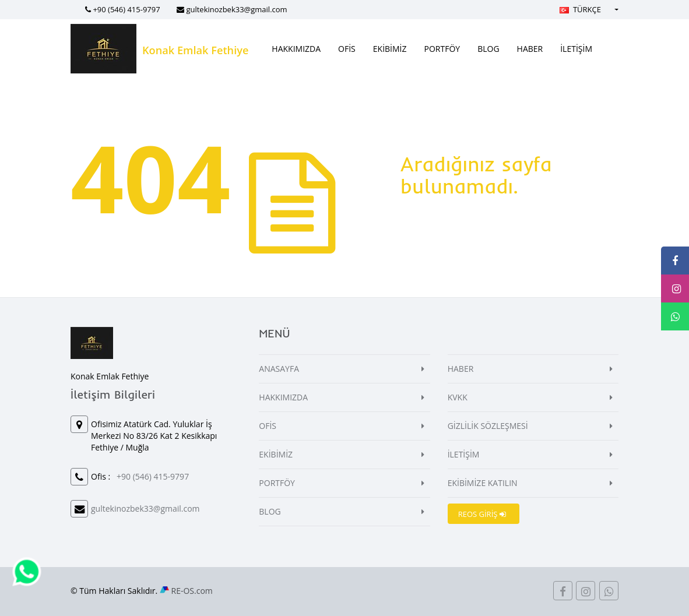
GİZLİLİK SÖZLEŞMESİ (488, 426)
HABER (530, 49)
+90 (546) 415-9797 (126, 9)
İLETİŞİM (576, 49)
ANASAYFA (279, 369)
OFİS (347, 49)
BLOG (488, 49)
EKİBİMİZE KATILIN (483, 483)
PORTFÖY (442, 49)
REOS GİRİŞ (482, 514)
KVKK (458, 397)
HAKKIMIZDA (296, 49)
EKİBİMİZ (390, 49)
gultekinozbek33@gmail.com (236, 9)
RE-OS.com (192, 591)
